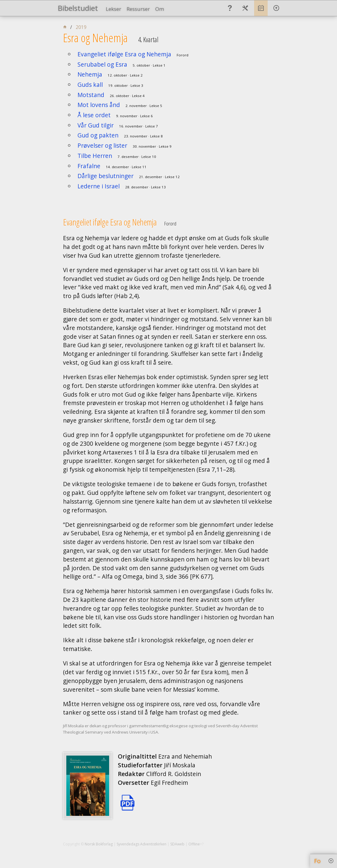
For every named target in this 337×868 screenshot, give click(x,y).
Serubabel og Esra (102, 64)
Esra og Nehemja (95, 38)
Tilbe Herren (95, 156)
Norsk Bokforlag (99, 844)
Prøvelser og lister (102, 145)
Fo (317, 861)
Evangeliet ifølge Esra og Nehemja (124, 54)
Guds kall (90, 85)
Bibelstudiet (78, 8)
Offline (194, 844)
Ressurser (138, 9)
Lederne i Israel (99, 186)
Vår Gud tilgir (96, 125)
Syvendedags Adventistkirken (142, 844)
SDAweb (177, 844)
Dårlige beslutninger (106, 176)
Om (160, 9)
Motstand (91, 95)
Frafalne (89, 166)
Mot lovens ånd (99, 105)
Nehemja (90, 74)
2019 (81, 27)
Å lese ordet (94, 115)
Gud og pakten (98, 135)
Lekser (113, 9)
